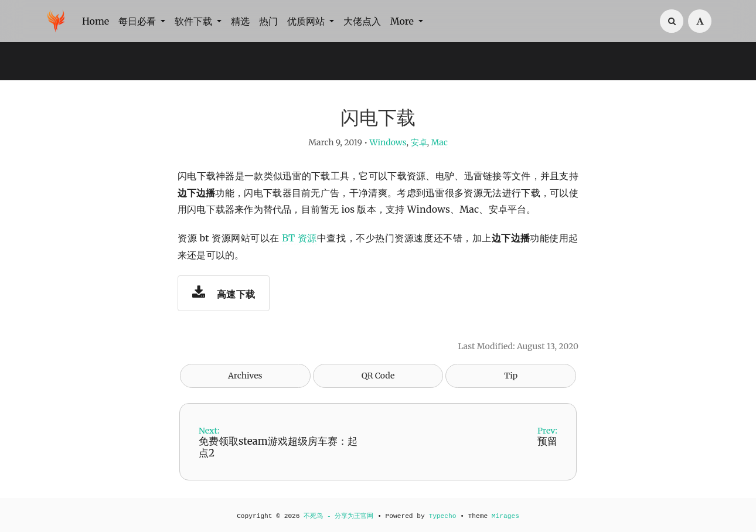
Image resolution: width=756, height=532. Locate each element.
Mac (439, 142)
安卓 (419, 142)
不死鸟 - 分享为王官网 (338, 516)
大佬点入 (362, 21)
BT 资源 (299, 238)
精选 (240, 21)
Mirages (505, 516)
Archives (245, 376)
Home (96, 21)
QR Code (378, 376)
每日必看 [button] (138, 21)
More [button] (403, 21)
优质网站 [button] (307, 21)
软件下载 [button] (195, 21)
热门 (268, 21)
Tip (511, 376)
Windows (388, 142)
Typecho (442, 516)
